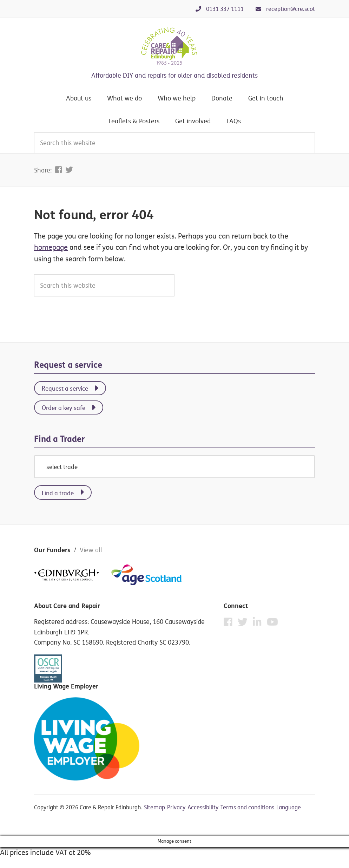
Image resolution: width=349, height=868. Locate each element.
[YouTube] (272, 622)
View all (91, 550)
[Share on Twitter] (69, 170)
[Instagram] (259, 624)
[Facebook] (230, 624)
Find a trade (58, 493)
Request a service (65, 388)
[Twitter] (244, 624)
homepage (51, 247)
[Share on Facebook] (59, 170)
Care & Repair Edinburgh (174, 46)
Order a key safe (64, 408)
